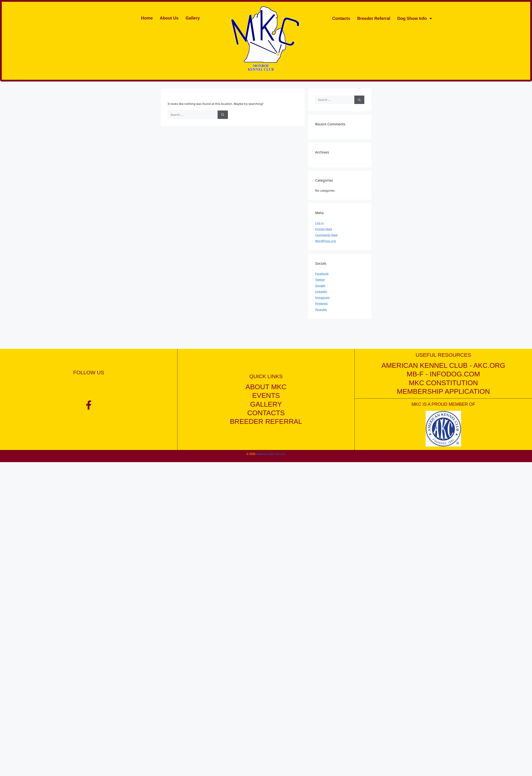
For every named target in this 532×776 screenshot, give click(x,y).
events (266, 395)
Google (320, 286)
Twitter (320, 280)
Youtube (321, 309)
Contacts (341, 18)
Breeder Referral (374, 18)
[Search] (223, 115)
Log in (319, 223)
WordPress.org (326, 241)
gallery (266, 404)
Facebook (322, 274)
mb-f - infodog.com (443, 374)
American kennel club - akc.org (443, 365)
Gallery (193, 18)
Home (147, 18)
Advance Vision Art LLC (271, 454)
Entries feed (324, 229)
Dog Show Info (415, 18)
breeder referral (266, 421)
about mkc (266, 387)
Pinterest (321, 303)
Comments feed (326, 235)
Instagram (322, 297)
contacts (266, 413)
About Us (169, 18)
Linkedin (321, 291)
